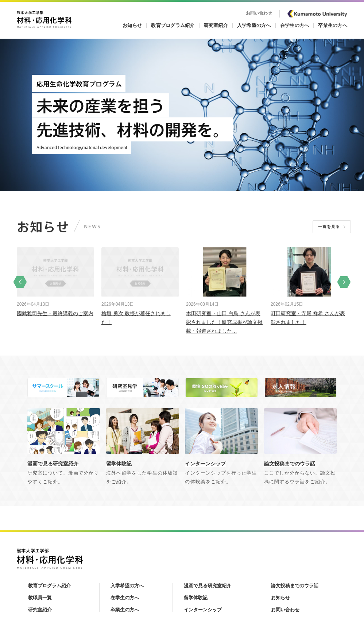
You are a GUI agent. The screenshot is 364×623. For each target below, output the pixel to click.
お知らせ (132, 25)
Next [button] (344, 282)
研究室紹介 (216, 25)
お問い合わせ (259, 13)
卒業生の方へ (333, 25)
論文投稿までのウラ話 (295, 586)
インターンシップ (203, 610)
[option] (55, 282)
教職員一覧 (40, 598)
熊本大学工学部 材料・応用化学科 (44, 19)
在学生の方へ (295, 25)
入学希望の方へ (254, 25)
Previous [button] (20, 282)
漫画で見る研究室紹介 (208, 586)
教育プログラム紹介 (173, 25)
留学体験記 (196, 598)
